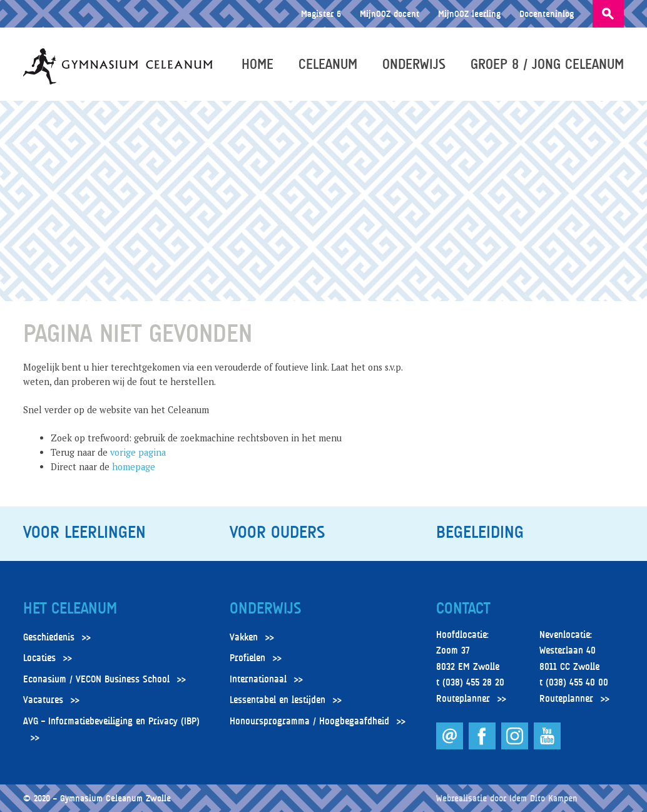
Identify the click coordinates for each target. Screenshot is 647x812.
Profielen (247, 658)
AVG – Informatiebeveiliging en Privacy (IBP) (111, 721)
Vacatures (43, 700)
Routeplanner (463, 699)
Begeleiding (480, 532)
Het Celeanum (70, 609)
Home (257, 64)
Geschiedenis (49, 637)
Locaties (39, 658)
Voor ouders (277, 532)
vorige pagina (138, 452)
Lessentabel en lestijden (278, 700)
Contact (463, 609)
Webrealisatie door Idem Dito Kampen (507, 798)
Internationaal (258, 679)
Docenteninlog (547, 13)
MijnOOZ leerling (469, 13)
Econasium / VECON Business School (96, 679)
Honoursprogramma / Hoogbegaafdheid (309, 721)
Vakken (244, 637)
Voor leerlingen (84, 532)
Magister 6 (321, 13)
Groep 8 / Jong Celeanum (547, 64)
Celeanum (328, 64)
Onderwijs (414, 64)
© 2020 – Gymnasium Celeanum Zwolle (97, 798)
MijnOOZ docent (390, 13)
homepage (134, 467)
